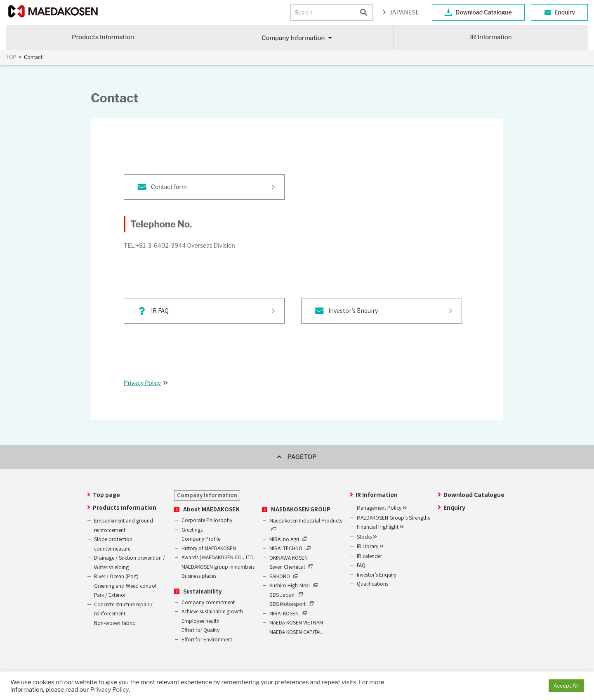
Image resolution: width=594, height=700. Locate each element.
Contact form (169, 187)
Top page (106, 494)
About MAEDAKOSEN (211, 509)
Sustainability (202, 591)
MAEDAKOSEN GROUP (301, 509)
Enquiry (565, 12)
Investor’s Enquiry (353, 310)
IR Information (491, 37)
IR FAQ (160, 310)
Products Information (103, 37)
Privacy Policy (142, 383)
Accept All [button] (566, 686)
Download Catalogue (483, 12)
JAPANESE (405, 12)
